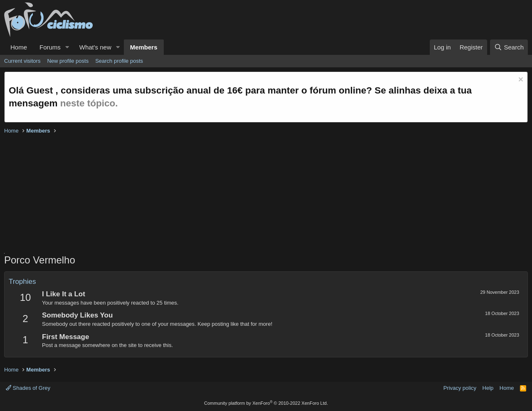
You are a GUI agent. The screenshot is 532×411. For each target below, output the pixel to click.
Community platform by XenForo (266, 403)
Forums (50, 47)
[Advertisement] (254, 195)
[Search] (509, 47)
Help (488, 388)
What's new (95, 47)
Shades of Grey (28, 388)
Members (144, 47)
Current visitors (22, 61)
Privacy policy (460, 388)
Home (19, 47)
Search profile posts (119, 61)
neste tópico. (89, 103)
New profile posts (68, 61)
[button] (67, 47)
